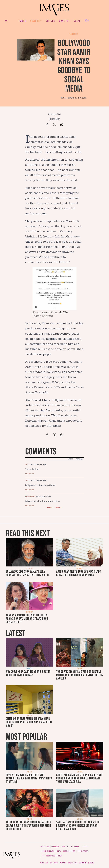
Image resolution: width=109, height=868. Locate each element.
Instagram (75, 847)
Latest (22, 21)
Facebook (55, 847)
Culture (50, 21)
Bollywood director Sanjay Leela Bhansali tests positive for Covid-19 (28, 573)
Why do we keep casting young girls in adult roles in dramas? (28, 673)
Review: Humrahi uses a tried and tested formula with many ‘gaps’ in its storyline (29, 778)
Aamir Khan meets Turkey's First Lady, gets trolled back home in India (79, 573)
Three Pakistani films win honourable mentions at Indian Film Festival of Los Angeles (79, 675)
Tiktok (85, 847)
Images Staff (56, 114)
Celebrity (36, 21)
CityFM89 (54, 863)
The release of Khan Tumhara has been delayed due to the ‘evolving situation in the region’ (28, 826)
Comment (64, 21)
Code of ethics (69, 851)
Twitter (65, 847)
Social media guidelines (51, 851)
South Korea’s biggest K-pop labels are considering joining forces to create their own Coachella (80, 778)
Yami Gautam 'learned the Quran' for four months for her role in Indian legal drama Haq (78, 826)
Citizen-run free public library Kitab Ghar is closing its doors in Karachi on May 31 (29, 722)
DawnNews (72, 863)
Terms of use (83, 851)
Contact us (44, 847)
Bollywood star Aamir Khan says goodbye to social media (74, 66)
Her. (87, 21)
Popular (79, 459)
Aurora (63, 863)
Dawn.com (44, 863)
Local (77, 21)
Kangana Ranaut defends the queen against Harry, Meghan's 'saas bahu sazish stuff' (27, 619)
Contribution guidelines (52, 856)
